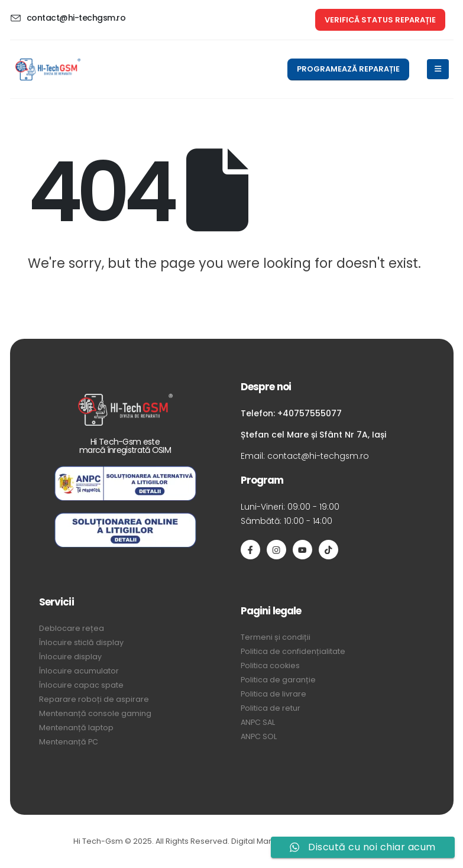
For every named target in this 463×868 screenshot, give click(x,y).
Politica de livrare (273, 694)
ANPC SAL (258, 722)
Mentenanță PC (69, 742)
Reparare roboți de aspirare (94, 699)
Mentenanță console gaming (95, 713)
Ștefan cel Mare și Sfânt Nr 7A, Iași (313, 435)
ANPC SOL (259, 736)
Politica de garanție (278, 680)
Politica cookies (270, 665)
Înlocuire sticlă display (81, 642)
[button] (380, 20)
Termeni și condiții (276, 637)
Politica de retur (271, 708)
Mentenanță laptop (76, 728)
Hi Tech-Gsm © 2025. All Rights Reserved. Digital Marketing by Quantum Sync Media (231, 841)
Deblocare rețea (72, 628)
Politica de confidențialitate (293, 651)
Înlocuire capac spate (81, 685)
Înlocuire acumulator (79, 671)
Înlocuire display (70, 657)
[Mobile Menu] (438, 69)
